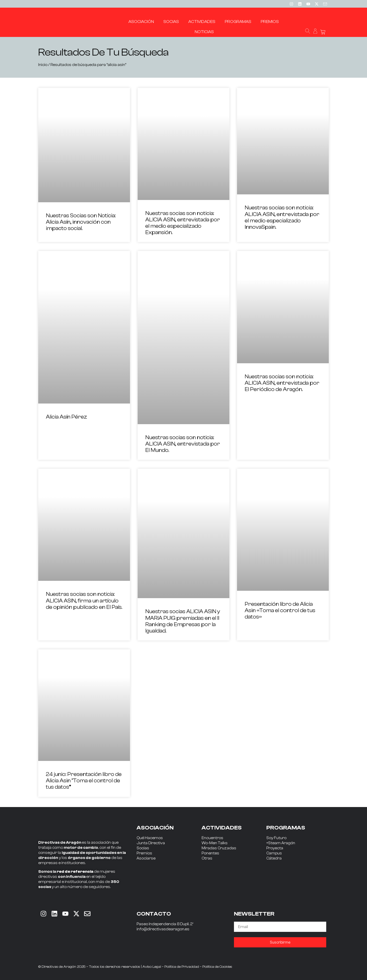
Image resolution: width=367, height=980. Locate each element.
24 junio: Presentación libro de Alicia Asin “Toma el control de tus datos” (84, 781)
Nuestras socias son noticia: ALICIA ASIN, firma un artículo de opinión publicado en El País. (84, 600)
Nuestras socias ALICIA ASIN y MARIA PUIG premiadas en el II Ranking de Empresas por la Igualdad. (183, 621)
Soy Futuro (276, 838)
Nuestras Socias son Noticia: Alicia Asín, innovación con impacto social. (81, 222)
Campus (274, 853)
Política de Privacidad (182, 967)
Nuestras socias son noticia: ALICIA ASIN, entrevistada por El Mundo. (183, 444)
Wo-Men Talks (215, 843)
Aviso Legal (152, 967)
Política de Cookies (217, 967)
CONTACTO (154, 914)
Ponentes (210, 853)
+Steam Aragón (281, 843)
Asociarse (146, 858)
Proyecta (275, 848)
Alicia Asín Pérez (67, 417)
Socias (143, 848)
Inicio (43, 65)
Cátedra (274, 858)
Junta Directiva (151, 843)
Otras (207, 858)
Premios (144, 853)
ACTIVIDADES (222, 828)
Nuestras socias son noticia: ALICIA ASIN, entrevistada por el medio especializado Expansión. (183, 223)
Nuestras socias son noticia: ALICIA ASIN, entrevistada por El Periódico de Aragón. (282, 383)
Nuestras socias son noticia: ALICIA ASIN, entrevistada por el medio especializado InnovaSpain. (282, 217)
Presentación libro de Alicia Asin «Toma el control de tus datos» (280, 610)
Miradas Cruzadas (219, 848)
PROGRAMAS (286, 828)
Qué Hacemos (150, 838)
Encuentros (212, 838)
